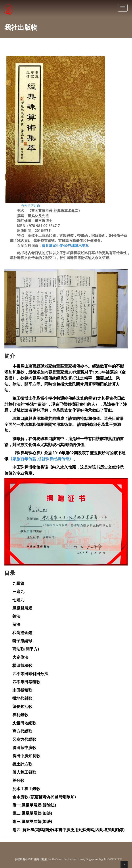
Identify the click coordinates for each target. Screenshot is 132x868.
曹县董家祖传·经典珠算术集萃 (65, 245)
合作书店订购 (31, 206)
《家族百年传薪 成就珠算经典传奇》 (41, 459)
